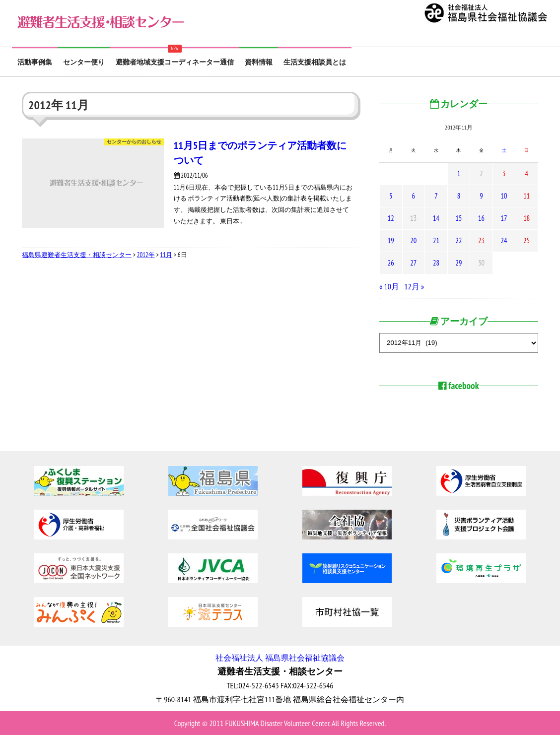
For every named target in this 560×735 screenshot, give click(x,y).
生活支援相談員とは (315, 62)
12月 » (414, 286)
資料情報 (259, 62)
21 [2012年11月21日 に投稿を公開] (436, 240)
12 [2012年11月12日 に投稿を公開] (391, 218)
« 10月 (389, 286)
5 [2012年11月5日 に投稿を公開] (391, 196)
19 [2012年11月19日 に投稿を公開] (391, 240)
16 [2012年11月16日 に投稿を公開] (481, 218)
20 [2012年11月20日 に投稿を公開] (413, 240)
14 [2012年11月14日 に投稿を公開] (436, 218)
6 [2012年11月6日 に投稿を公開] (414, 196)
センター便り (84, 62)
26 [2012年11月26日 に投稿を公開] (391, 263)
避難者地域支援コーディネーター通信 (175, 62)
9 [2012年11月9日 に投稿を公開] (481, 196)
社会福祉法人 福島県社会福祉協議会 (280, 658)
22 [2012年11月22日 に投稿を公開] (458, 240)
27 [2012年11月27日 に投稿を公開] (413, 263)
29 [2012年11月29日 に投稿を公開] (458, 263)
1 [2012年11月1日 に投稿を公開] (459, 173)
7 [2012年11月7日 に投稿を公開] (436, 196)
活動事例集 (35, 62)
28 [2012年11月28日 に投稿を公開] (436, 263)
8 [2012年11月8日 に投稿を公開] (459, 196)
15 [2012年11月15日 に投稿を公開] (458, 218)
